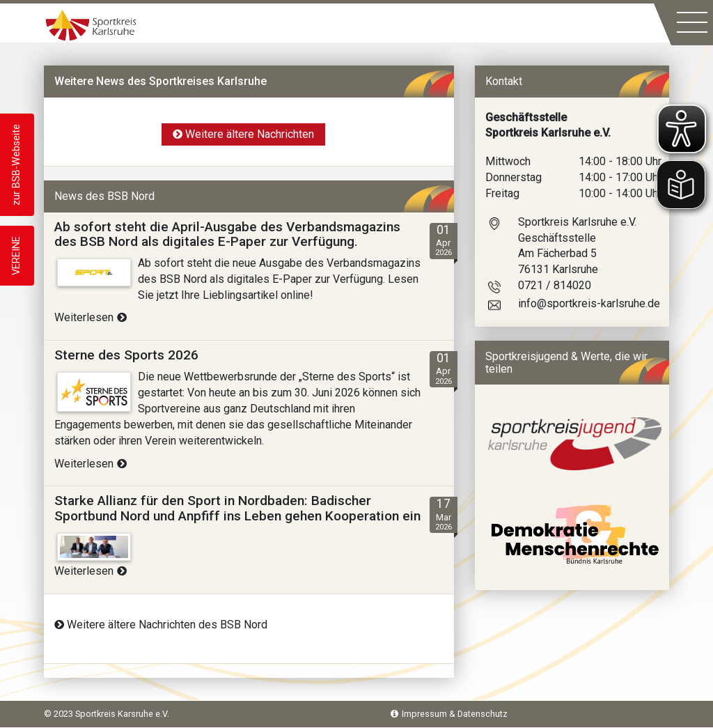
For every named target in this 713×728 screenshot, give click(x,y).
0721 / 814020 (555, 285)
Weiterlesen (91, 317)
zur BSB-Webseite (16, 165)
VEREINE (16, 256)
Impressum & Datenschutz (449, 714)
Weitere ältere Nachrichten (243, 134)
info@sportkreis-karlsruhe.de (589, 303)
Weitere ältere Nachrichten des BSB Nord (161, 625)
